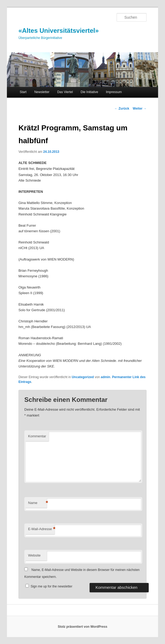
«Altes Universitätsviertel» (59, 31)
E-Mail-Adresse (41, 529)
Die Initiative (89, 92)
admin (105, 377)
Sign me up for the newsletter (49, 586)
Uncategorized (83, 377)
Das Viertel (65, 92)
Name (37, 503)
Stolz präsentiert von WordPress (82, 627)
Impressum (114, 92)
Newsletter (42, 92)
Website (34, 555)
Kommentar (37, 436)
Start (23, 92)
